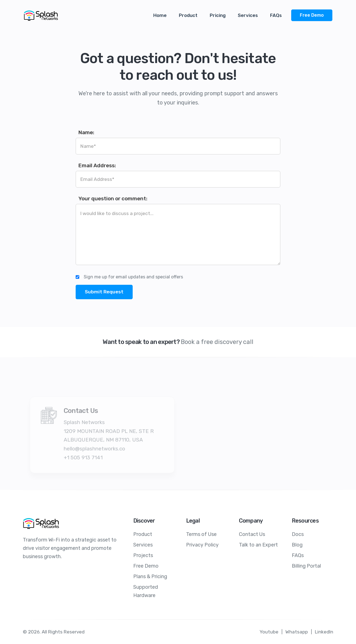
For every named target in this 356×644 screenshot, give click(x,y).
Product (188, 15)
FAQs (276, 15)
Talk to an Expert (258, 545)
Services (248, 15)
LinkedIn (324, 632)
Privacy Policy (202, 545)
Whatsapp (297, 632)
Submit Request (104, 292)
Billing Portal (306, 566)
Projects (143, 555)
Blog (297, 545)
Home (160, 15)
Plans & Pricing (150, 576)
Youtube (269, 632)
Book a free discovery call (217, 342)
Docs (298, 534)
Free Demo (312, 15)
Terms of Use (201, 534)
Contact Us (252, 534)
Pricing (218, 15)
